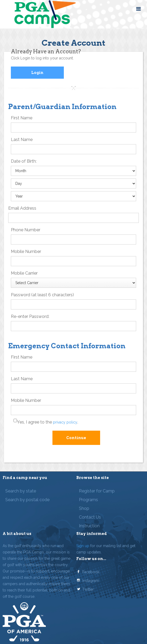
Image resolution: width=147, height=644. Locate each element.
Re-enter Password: (30, 316)
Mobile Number (26, 252)
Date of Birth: (24, 161)
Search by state (21, 491)
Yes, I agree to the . (48, 422)
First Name (22, 118)
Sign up (83, 546)
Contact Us (90, 517)
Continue (76, 438)
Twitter (88, 589)
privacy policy (65, 422)
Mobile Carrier (24, 273)
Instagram (91, 581)
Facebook (91, 572)
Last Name (22, 140)
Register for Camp (97, 491)
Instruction (89, 526)
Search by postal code (27, 500)
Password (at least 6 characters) (42, 295)
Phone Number (26, 230)
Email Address (22, 208)
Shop (84, 508)
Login (37, 73)
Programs (88, 500)
